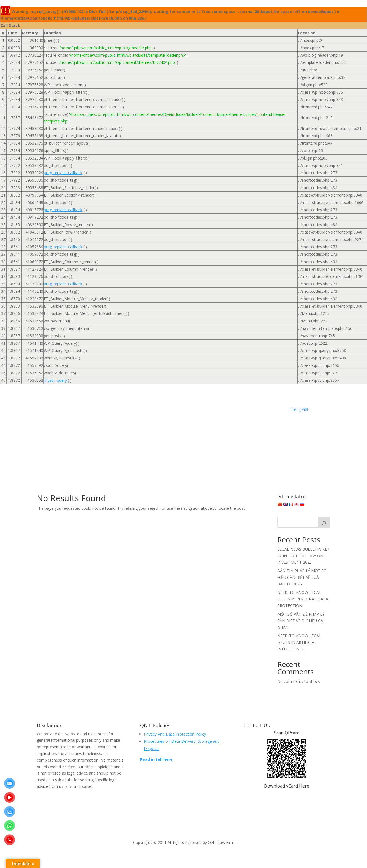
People (186, 435)
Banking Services (121, 411)
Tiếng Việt (300, 409)
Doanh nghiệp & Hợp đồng (62, 427)
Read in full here (156, 759)
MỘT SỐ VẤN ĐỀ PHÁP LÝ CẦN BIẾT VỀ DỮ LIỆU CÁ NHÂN (301, 621)
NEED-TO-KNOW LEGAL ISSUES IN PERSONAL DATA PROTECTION (303, 599)
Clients (177, 411)
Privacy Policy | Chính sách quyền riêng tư (76, 444)
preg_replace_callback (63, 173)
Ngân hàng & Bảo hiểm (131, 435)
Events (143, 427)
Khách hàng (222, 427)
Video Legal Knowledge (122, 452)
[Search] (324, 522)
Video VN (169, 452)
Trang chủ (215, 444)
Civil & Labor (153, 411)
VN (185, 452)
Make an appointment (183, 777)
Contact (237, 411)
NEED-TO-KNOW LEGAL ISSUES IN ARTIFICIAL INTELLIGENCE (299, 642)
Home (51, 411)
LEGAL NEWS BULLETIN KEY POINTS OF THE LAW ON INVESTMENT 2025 (303, 556)
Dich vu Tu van (233, 419)
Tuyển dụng (240, 444)
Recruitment (130, 444)
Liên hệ (245, 427)
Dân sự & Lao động (61, 419)
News (99, 435)
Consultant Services (206, 411)
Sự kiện (174, 444)
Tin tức (193, 444)
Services (155, 444)
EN (152, 452)
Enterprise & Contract (112, 427)
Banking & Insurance (81, 411)
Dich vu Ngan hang (197, 419)
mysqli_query (55, 380)
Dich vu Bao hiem (121, 419)
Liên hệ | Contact (72, 435)
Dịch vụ (92, 419)
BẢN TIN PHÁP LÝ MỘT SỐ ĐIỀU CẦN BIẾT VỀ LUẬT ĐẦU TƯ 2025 (302, 577)
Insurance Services (189, 427)
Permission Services (216, 435)
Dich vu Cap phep (158, 419)
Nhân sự (166, 435)
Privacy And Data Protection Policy (175, 734)
